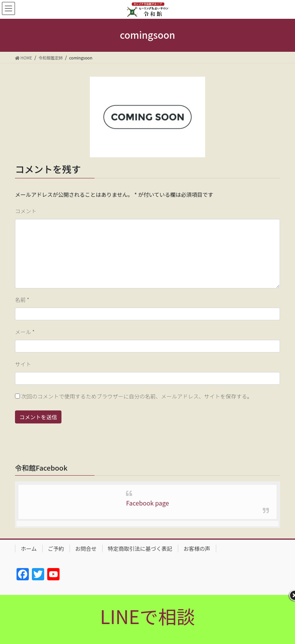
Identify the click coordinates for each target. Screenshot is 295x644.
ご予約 (56, 548)
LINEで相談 (147, 616)
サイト (23, 364)
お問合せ (86, 548)
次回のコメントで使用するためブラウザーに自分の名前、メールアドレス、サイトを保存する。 (137, 396)
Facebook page (147, 503)
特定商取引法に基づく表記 (140, 548)
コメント (26, 211)
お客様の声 (197, 548)
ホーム (29, 548)
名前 (22, 300)
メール (25, 332)
